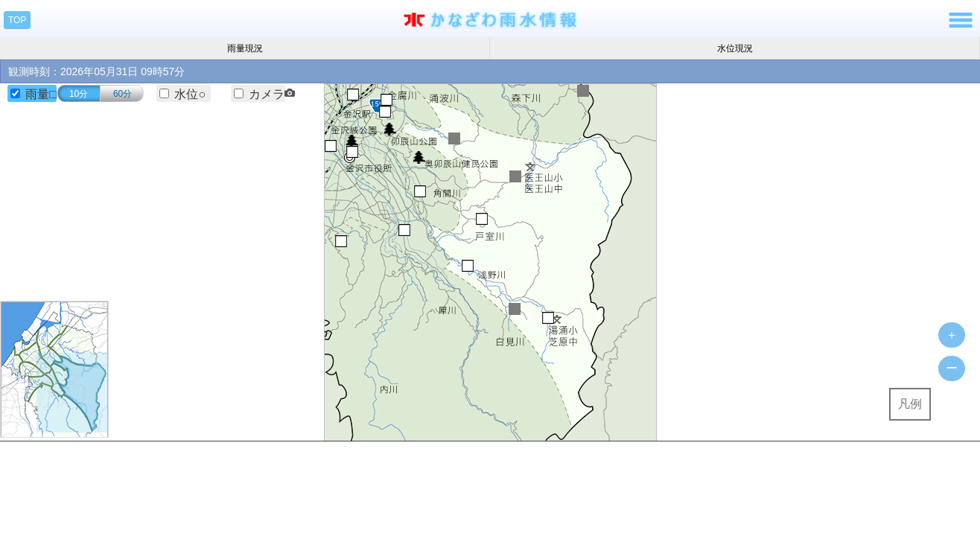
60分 (122, 94)
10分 (79, 94)
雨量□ (41, 94)
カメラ (272, 94)
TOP (17, 20)
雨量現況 (245, 48)
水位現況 (735, 48)
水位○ (190, 94)
